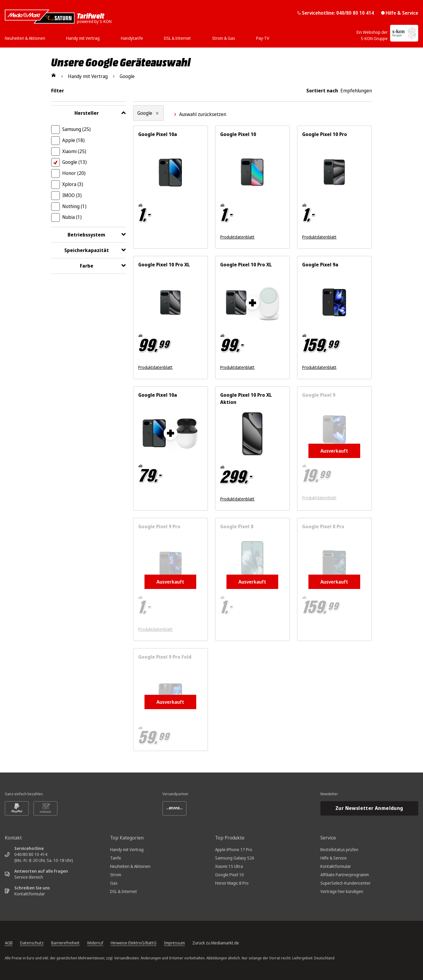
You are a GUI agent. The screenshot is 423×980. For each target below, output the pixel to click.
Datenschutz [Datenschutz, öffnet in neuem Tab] (32, 943)
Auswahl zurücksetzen (200, 114)
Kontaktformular (30, 894)
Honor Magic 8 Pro (232, 883)
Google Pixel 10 (229, 875)
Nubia (72, 217)
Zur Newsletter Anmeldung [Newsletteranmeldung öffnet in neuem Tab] (369, 808)
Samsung (76, 129)
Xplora (73, 184)
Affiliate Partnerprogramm (345, 875)
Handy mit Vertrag (127, 850)
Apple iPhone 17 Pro (234, 850)
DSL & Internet (124, 891)
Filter (58, 91)
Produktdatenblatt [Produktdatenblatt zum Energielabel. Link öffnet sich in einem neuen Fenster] (237, 237)
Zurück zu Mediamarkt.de (216, 943)
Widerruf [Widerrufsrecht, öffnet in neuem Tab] (95, 943)
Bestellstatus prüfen (339, 850)
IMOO (72, 195)
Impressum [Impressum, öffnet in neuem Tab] (174, 943)
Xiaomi (74, 151)
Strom (116, 875)
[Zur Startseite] (54, 75)
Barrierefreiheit (65, 943)
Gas (114, 883)
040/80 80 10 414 (31, 854)
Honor (74, 173)
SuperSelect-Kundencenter (346, 883)
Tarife (116, 858)
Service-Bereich (29, 877)
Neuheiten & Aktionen (130, 866)
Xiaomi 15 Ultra (229, 866)
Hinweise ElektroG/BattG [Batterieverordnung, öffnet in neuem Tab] (134, 943)
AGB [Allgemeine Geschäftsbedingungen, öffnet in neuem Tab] (9, 943)
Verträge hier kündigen (342, 891)
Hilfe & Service (400, 13)
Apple (73, 140)
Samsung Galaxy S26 (235, 858)
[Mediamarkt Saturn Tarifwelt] (58, 17)
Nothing (74, 206)
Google (74, 162)
